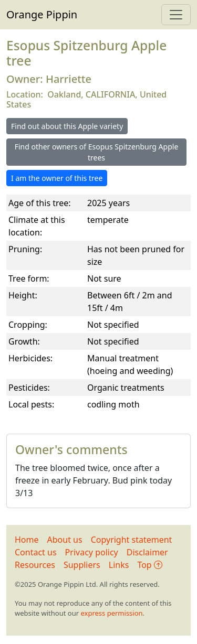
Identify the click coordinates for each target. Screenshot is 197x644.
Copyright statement (132, 540)
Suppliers (82, 565)
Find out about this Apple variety (67, 126)
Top (149, 565)
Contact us (36, 552)
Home (27, 540)
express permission (111, 613)
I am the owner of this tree (57, 178)
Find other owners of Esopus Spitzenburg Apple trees (97, 152)
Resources (35, 565)
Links (119, 565)
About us (65, 540)
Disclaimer (147, 552)
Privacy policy (92, 552)
